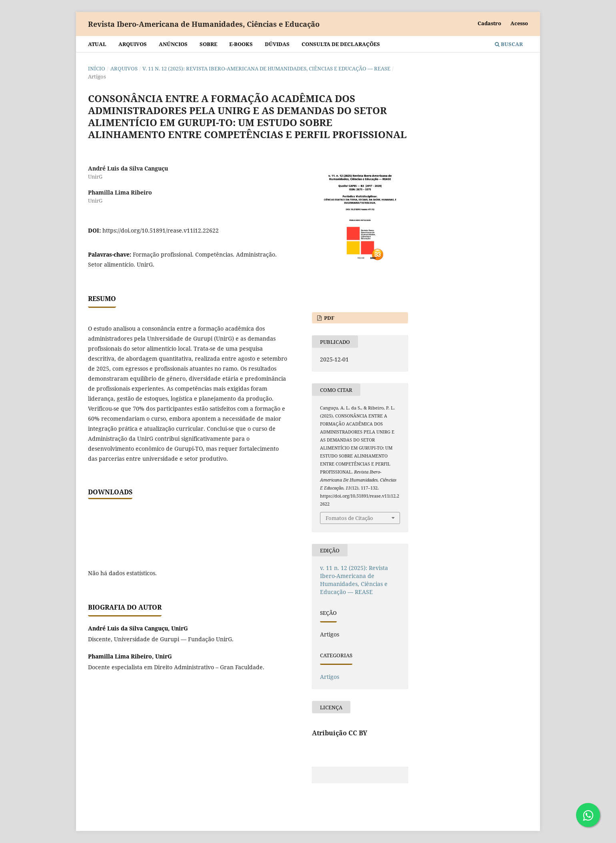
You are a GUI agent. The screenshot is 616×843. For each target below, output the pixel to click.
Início (97, 68)
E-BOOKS (241, 44)
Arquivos (133, 44)
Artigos (330, 677)
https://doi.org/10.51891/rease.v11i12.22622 (161, 230)
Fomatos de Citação (349, 518)
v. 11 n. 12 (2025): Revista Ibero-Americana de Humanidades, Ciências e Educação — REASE (266, 68)
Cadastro (489, 23)
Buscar (509, 44)
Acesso (519, 23)
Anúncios (173, 44)
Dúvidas (277, 44)
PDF (329, 318)
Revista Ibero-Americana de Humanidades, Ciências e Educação (204, 24)
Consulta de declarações (341, 44)
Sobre (208, 44)
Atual (97, 44)
